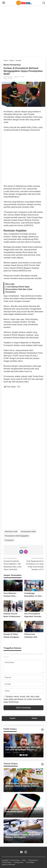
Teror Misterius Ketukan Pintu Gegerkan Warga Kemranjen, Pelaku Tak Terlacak (11, 595)
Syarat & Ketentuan (8, 864)
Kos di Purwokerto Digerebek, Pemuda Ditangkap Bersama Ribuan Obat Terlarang (34, 615)
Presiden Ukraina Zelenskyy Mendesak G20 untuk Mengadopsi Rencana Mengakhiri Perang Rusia (23, 749)
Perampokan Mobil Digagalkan (17, 536)
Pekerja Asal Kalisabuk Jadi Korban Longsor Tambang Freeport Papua (32, 636)
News (24, 860)
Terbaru (34, 718)
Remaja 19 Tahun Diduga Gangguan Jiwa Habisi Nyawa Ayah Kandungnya (11, 636)
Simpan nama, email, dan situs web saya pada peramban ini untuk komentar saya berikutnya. (23, 699)
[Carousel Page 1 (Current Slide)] (21, 755)
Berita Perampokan (12, 65)
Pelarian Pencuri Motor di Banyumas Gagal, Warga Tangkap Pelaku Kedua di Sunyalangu (13, 615)
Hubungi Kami (19, 862)
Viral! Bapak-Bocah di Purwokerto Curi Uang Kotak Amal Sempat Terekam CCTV (34, 564)
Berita (5, 78)
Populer (13, 718)
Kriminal (10, 78)
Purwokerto (9, 540)
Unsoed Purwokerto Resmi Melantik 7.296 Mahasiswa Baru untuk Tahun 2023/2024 (13, 564)
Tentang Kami (33, 860)
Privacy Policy (7, 862)
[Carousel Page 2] (24, 755)
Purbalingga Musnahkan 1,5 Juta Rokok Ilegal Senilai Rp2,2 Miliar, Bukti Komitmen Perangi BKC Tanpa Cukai (33, 595)
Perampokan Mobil (28, 531)
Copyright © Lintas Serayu (11, 860)
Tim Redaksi (30, 862)
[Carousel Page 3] (26, 755)
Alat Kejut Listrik (11, 531)
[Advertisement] (23, 31)
